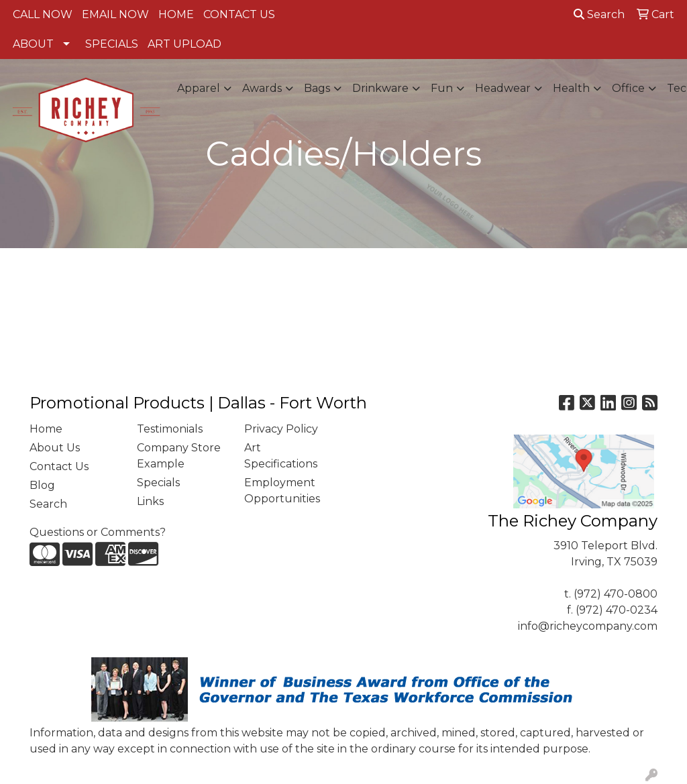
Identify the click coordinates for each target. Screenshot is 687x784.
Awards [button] (262, 88)
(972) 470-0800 (616, 594)
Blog (42, 485)
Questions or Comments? (98, 532)
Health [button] (571, 88)
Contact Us (59, 466)
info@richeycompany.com (588, 626)
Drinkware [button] (380, 88)
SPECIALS (112, 44)
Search (599, 14)
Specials (158, 483)
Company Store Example (179, 456)
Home (46, 429)
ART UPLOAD (184, 44)
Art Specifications (281, 456)
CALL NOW (43, 14)
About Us (55, 448)
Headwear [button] (503, 88)
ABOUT (33, 44)
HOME (176, 14)
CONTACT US (239, 14)
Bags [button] (317, 88)
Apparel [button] (199, 88)
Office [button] (628, 88)
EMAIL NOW (115, 14)
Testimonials (170, 429)
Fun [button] (442, 88)
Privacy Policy (281, 429)
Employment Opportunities (282, 491)
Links (150, 501)
